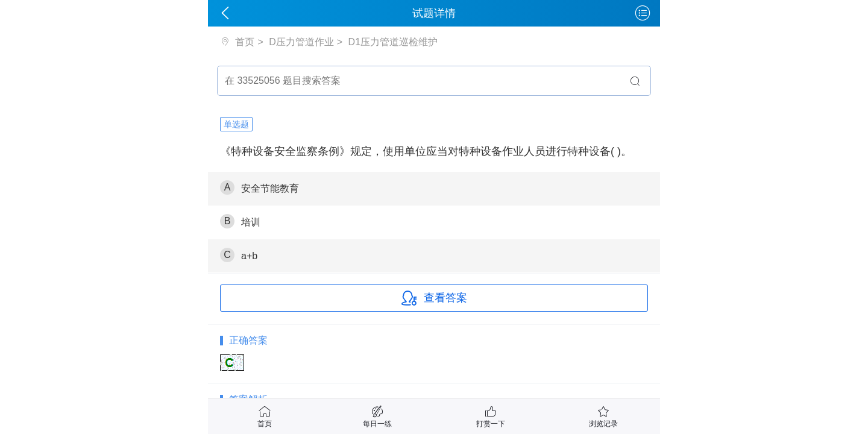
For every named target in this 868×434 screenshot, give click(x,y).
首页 (244, 42)
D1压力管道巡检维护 (393, 42)
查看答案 (434, 298)
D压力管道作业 (301, 42)
